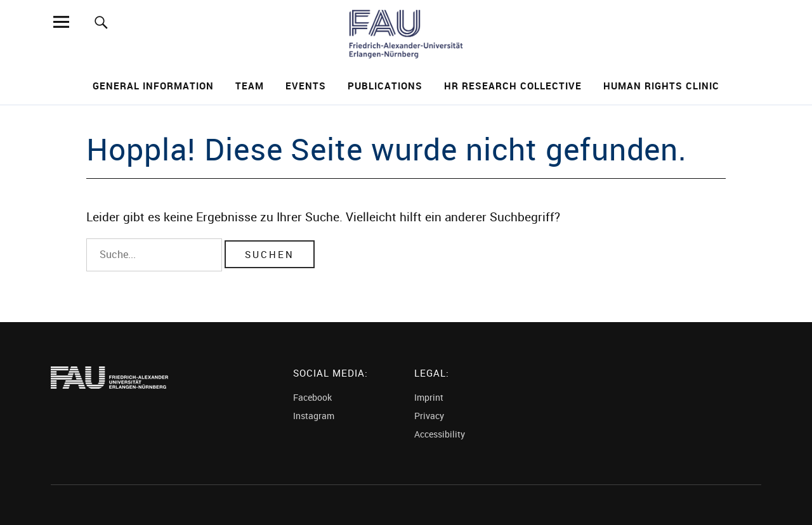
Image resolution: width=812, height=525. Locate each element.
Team (250, 86)
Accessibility (440, 434)
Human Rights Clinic (661, 86)
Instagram (314, 416)
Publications (385, 86)
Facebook (312, 397)
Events (306, 86)
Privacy (429, 416)
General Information (153, 86)
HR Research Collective (513, 86)
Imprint (429, 397)
